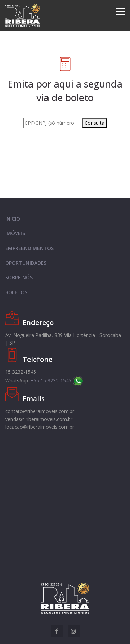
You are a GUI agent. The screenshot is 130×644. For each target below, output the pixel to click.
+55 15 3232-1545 (57, 381)
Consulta (94, 123)
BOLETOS (16, 292)
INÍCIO (13, 219)
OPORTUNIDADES (26, 263)
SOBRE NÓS (19, 277)
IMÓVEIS (15, 233)
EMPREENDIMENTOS (29, 248)
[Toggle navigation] (120, 11)
